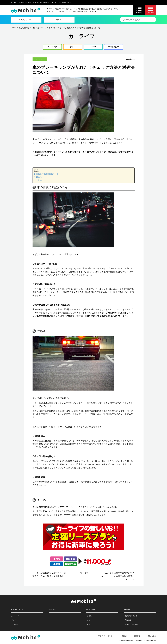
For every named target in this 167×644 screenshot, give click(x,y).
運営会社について (131, 617)
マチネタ (59, 20)
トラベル (92, 47)
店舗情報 (128, 621)
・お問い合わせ (151, 637)
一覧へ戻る (84, 574)
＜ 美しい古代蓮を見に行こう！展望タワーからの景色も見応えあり (49, 576)
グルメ (72, 47)
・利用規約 (123, 637)
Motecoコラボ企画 (131, 625)
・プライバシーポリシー (105, 637)
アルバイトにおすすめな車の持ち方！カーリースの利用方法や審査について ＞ (118, 577)
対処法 (39, 178)
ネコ (88, 625)
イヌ (88, 621)
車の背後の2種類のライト (47, 175)
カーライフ (51, 47)
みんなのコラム (26, 20)
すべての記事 (113, 47)
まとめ (39, 181)
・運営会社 (136, 637)
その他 (89, 617)
